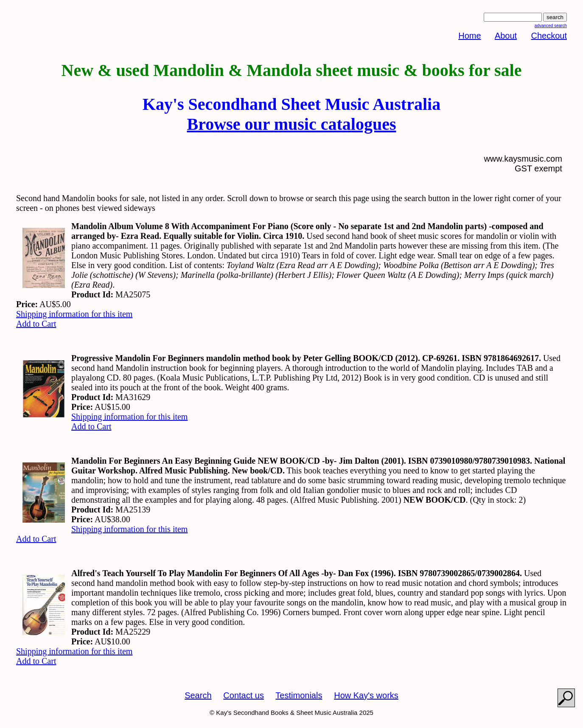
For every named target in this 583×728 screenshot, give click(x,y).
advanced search (551, 26)
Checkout (549, 36)
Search (198, 695)
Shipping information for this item (74, 314)
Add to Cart (36, 324)
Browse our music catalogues (292, 124)
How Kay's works (366, 695)
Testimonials (299, 695)
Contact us (244, 695)
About (506, 36)
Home (469, 36)
